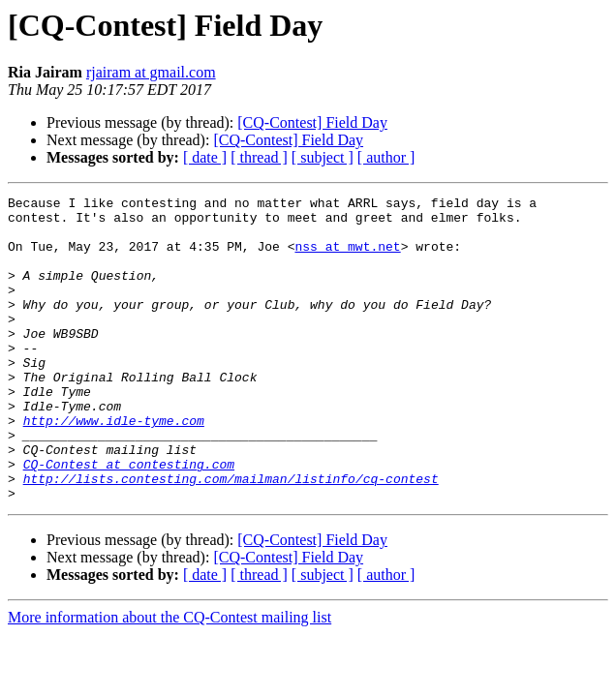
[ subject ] (323, 157)
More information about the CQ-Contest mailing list (169, 678)
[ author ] (386, 157)
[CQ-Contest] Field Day (312, 122)
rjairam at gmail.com (151, 72)
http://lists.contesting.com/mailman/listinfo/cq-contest (231, 536)
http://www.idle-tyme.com (114, 467)
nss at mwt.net (347, 258)
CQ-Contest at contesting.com (129, 519)
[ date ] (205, 157)
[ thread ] (259, 157)
